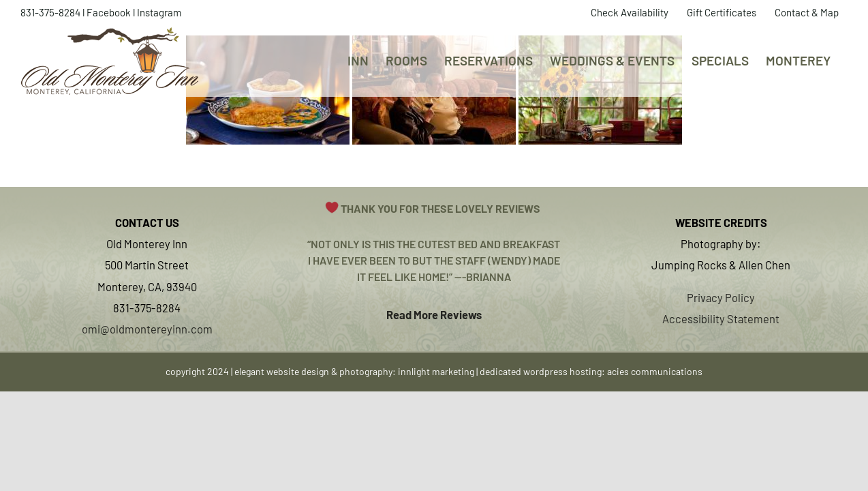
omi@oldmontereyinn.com (147, 329)
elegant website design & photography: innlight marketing (354, 371)
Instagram (159, 12)
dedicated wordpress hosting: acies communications (591, 371)
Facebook (109, 12)
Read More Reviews (434, 314)
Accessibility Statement (721, 318)
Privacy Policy (721, 297)
